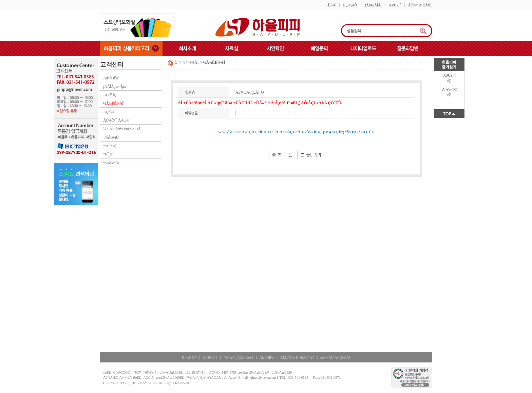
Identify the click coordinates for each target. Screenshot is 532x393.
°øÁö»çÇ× (111, 163)
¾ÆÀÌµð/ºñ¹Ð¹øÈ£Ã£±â (122, 129)
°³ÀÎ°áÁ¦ (109, 146)
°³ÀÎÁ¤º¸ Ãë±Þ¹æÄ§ (238, 357)
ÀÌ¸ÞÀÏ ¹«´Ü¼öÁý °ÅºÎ (297, 357)
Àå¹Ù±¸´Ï (395, 5)
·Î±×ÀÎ (332, 5)
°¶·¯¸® (108, 154)
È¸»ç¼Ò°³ (189, 357)
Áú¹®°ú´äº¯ (112, 78)
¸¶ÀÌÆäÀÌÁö (373, 5)
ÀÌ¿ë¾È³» (111, 112)
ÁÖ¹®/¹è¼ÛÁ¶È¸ (420, 5)
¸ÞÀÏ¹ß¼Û (111, 137)
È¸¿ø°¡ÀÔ (350, 5)
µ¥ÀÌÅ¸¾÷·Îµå (114, 87)
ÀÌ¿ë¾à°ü (210, 357)
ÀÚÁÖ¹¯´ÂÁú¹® (116, 120)
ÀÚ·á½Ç (110, 95)
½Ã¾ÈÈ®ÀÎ (113, 104)
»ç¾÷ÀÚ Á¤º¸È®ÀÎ (335, 357)
